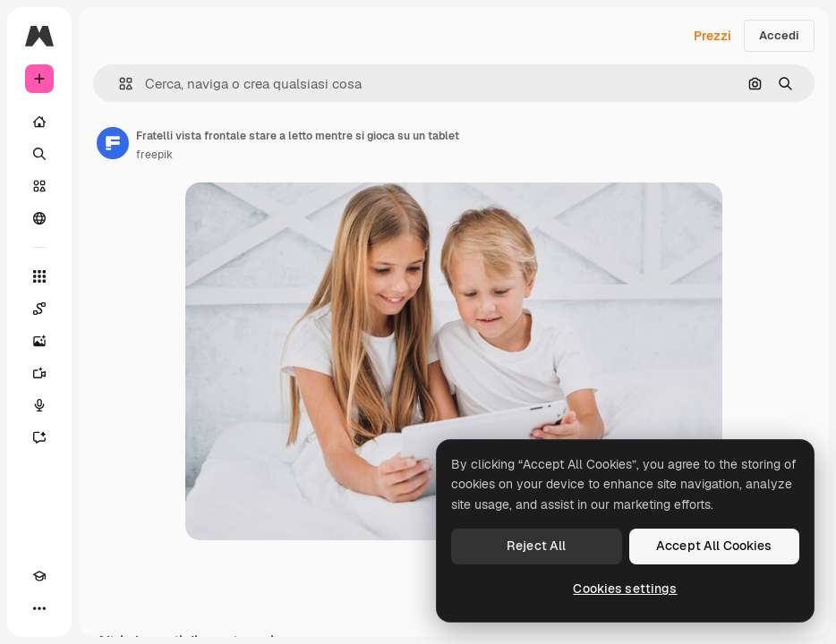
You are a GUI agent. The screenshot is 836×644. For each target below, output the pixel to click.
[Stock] (39, 186)
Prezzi (712, 36)
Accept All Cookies (714, 546)
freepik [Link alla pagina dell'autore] (154, 155)
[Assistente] (39, 437)
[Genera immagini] (39, 341)
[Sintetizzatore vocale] (39, 405)
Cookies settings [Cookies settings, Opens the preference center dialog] (625, 589)
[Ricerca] (39, 154)
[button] (119, 84)
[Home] (39, 122)
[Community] (39, 218)
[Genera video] (39, 373)
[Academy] (39, 576)
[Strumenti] (39, 276)
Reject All (536, 546)
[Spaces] (39, 309)
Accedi (779, 35)
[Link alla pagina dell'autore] (113, 143)
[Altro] (39, 608)
